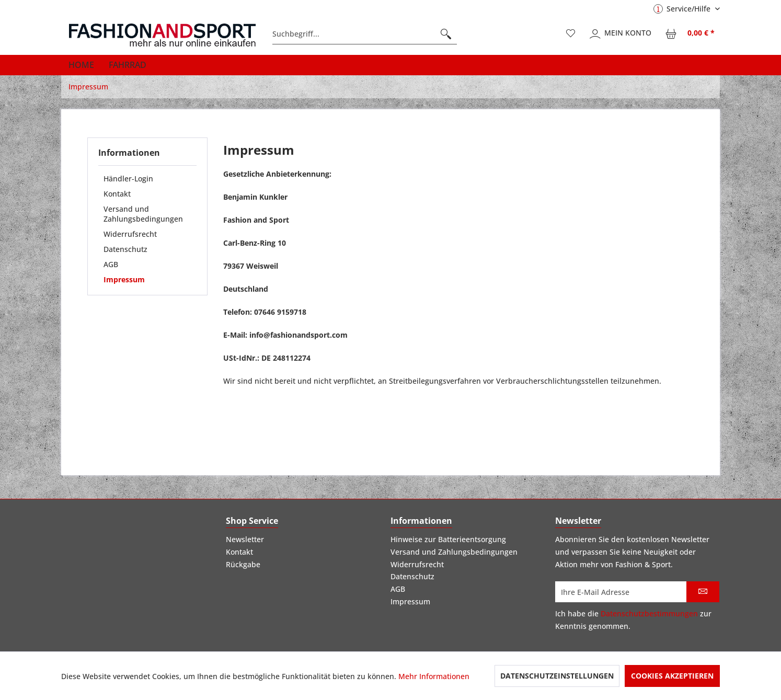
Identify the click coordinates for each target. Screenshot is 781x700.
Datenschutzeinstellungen (557, 676)
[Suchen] (446, 34)
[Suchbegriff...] (365, 34)
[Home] (81, 65)
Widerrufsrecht (130, 234)
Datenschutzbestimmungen (649, 613)
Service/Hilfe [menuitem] (683, 9)
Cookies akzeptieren (672, 676)
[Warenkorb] (691, 34)
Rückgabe (243, 564)
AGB (111, 264)
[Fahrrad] (128, 65)
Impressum (124, 279)
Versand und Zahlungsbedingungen (143, 214)
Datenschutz (125, 249)
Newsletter (245, 539)
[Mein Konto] (621, 34)
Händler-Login (128, 179)
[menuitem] (365, 34)
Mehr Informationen (434, 676)
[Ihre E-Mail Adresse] (621, 592)
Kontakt (117, 194)
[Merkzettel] (571, 34)
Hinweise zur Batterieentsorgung (448, 539)
